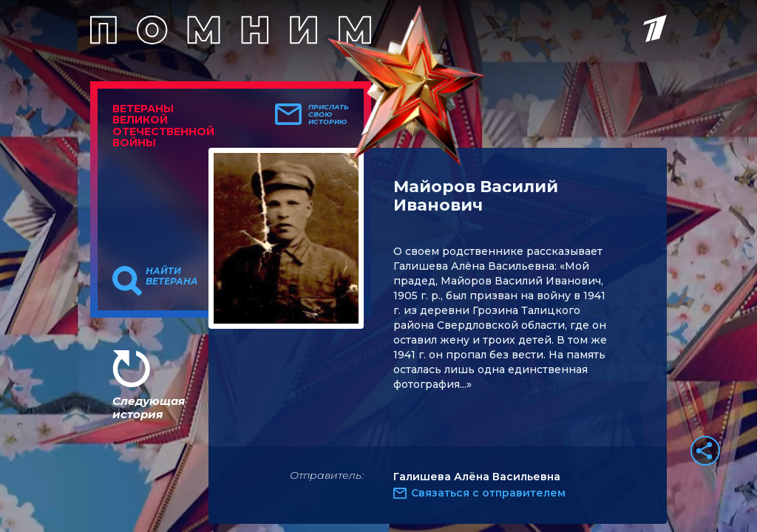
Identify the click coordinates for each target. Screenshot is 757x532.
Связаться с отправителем (488, 493)
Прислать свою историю (329, 115)
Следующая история (149, 407)
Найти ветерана (172, 276)
